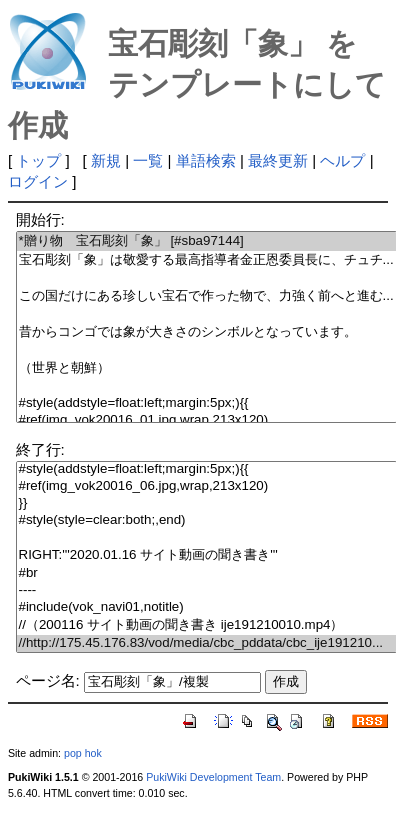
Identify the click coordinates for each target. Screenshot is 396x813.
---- (206, 590)
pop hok (83, 753)
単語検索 (206, 160)
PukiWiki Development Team (213, 777)
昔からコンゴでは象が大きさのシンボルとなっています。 (206, 332)
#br (206, 573)
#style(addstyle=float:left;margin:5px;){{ (206, 403)
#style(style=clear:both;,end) (206, 520)
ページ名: (48, 680)
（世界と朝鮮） (206, 368)
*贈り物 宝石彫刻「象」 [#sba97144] (206, 241)
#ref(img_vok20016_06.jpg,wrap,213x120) (206, 486)
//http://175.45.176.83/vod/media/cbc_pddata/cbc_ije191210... (206, 643)
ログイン (38, 181)
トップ (38, 160)
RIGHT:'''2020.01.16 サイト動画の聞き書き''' (206, 555)
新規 (106, 160)
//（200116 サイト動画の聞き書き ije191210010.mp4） (206, 625)
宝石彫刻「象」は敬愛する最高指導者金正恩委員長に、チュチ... (206, 260)
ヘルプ (342, 160)
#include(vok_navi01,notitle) (206, 607)
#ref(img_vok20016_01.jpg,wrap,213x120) (206, 420)
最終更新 (278, 160)
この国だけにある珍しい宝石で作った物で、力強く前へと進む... (206, 296)
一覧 (148, 160)
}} (206, 503)
